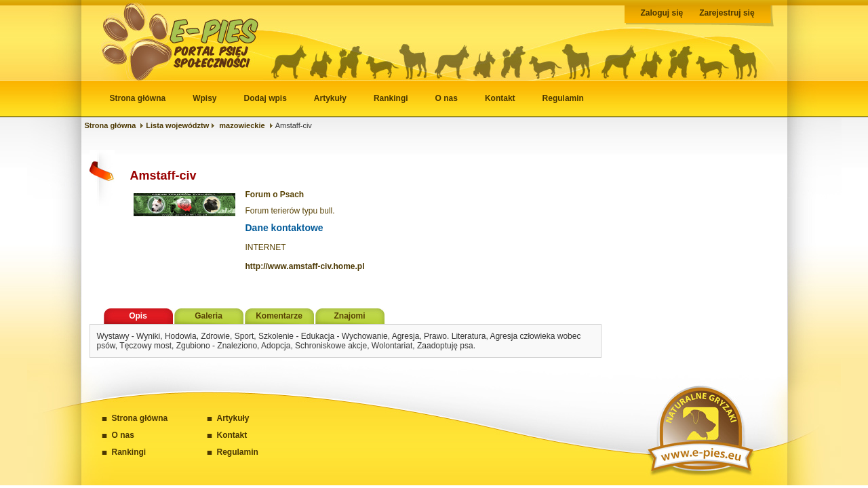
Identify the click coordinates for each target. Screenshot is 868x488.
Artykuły (330, 98)
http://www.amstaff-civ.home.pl (305, 266)
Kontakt (500, 98)
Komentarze (279, 316)
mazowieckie (242, 125)
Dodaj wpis (265, 98)
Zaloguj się (662, 13)
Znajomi (349, 316)
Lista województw (177, 125)
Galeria (209, 316)
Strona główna (138, 98)
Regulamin (563, 98)
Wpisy (204, 98)
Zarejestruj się (727, 13)
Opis (138, 316)
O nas (447, 98)
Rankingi (391, 98)
